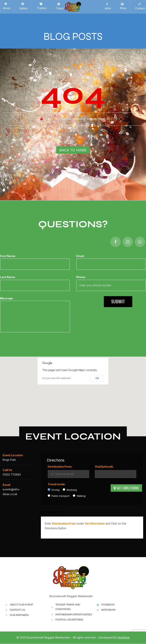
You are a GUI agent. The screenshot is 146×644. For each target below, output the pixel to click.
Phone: (111, 283)
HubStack (124, 638)
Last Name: (35, 283)
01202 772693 (12, 475)
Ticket (59, 6)
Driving (54, 490)
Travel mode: (57, 484)
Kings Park (9, 460)
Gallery (23, 6)
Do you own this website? (57, 378)
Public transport (59, 496)
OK (97, 378)
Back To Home (73, 150)
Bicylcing (70, 490)
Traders (41, 6)
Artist (107, 6)
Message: (35, 315)
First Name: (35, 262)
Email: (111, 262)
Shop (122, 6)
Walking (79, 496)
